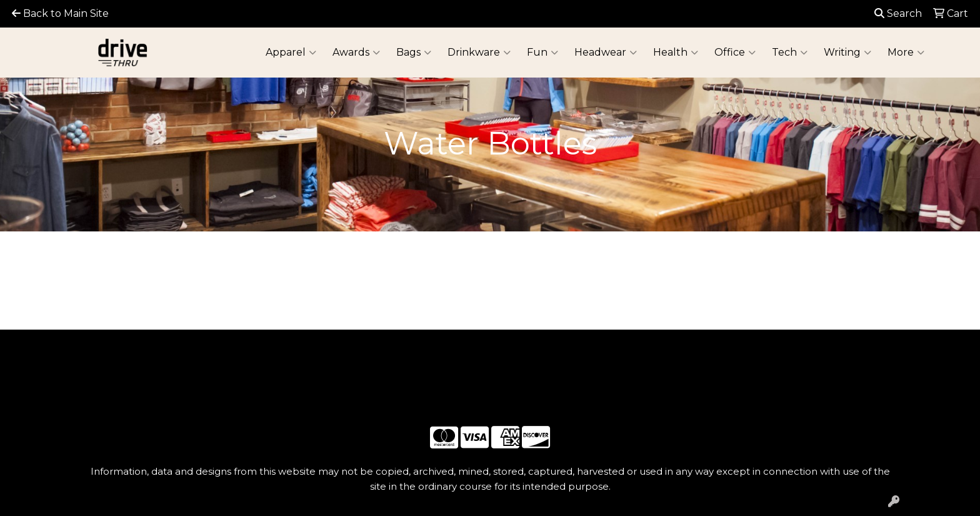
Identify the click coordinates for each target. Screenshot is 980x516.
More (906, 53)
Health (676, 53)
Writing (847, 53)
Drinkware (479, 53)
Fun (542, 53)
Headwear (606, 53)
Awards (356, 53)
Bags (414, 53)
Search (898, 13)
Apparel (291, 53)
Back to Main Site (60, 13)
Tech (790, 53)
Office (735, 53)
